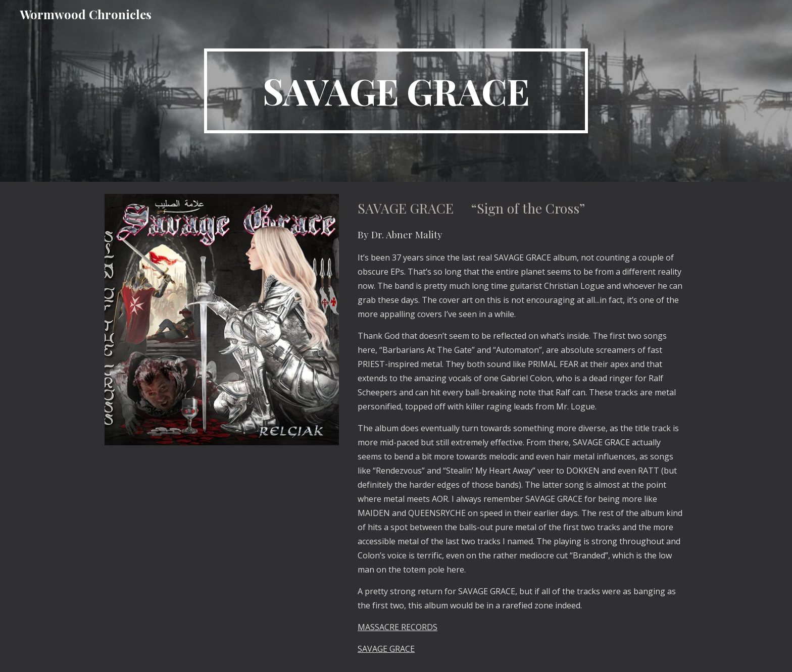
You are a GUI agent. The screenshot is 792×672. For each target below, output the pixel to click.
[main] (396, 91)
